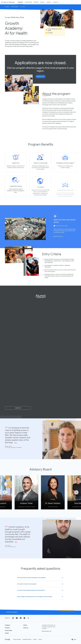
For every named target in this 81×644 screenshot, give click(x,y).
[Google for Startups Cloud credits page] (8, 631)
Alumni (50, 2)
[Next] (76, 492)
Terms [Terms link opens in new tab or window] (40, 639)
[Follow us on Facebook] (24, 618)
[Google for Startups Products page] (7, 628)
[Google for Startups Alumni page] (25, 625)
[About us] (26, 628)
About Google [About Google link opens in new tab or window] (17, 639)
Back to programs (11, 612)
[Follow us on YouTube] (17, 618)
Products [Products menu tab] (36, 2)
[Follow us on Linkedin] (21, 618)
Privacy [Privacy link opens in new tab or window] (35, 639)
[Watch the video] (58, 237)
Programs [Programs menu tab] (20, 2)
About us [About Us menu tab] (56, 2)
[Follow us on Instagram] (13, 618)
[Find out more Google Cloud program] (46, 631)
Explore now (40, 76)
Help (74, 639)
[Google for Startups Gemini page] (7, 633)
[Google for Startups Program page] (7, 625)
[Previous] (5, 492)
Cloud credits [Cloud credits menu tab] (28, 2)
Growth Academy (15, 7)
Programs (7, 7)
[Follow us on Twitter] (28, 618)
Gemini (43, 2)
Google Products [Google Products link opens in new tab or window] (27, 639)
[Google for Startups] (8, 2)
